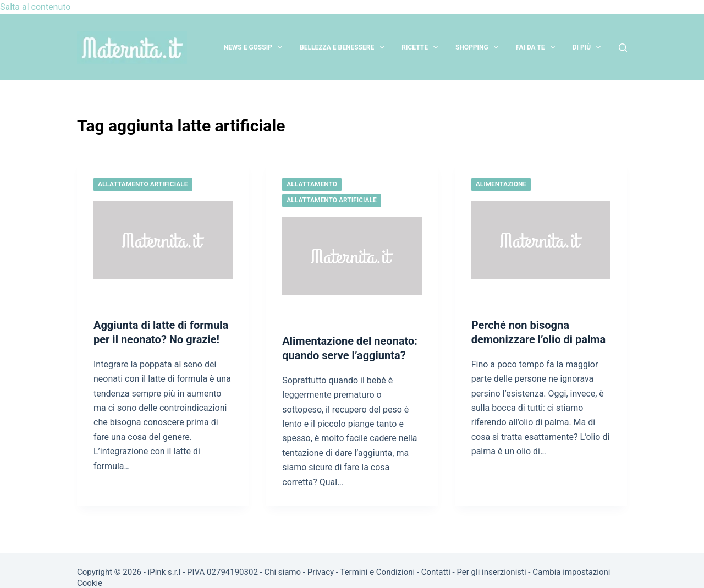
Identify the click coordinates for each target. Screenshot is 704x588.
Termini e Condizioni (377, 572)
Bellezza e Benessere (344, 47)
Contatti (436, 572)
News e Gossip (255, 47)
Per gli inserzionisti (491, 572)
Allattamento (312, 184)
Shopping (479, 47)
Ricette (422, 47)
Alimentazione (501, 184)
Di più (589, 47)
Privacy (321, 572)
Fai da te (538, 47)
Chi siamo (282, 572)
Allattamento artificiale (143, 184)
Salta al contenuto (35, 7)
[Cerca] (623, 48)
